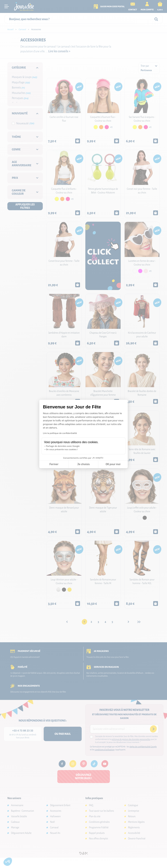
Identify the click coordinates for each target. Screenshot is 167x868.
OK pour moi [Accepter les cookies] (113, 464)
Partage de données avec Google (63, 446)
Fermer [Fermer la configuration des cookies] (54, 464)
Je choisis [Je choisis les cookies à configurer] (83, 464)
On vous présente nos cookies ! (62, 449)
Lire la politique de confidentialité (60, 433)
